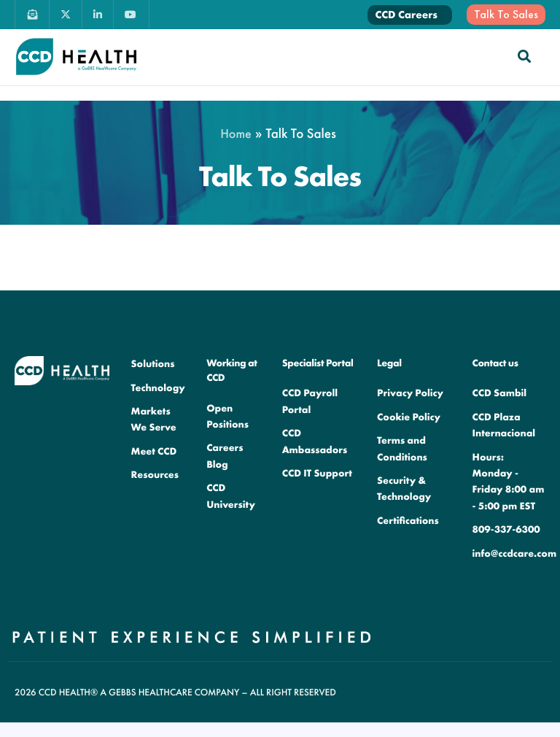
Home (236, 134)
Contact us (495, 363)
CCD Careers (406, 15)
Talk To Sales (506, 14)
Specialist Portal (318, 363)
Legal (389, 363)
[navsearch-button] (524, 56)
